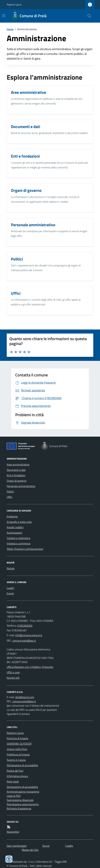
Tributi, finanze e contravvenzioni (25, 549)
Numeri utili (13, 678)
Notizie (11, 568)
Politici (10, 491)
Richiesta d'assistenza (19, 808)
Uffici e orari (13, 672)
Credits (69, 846)
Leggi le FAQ (14, 796)
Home (10, 29)
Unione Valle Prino (17, 749)
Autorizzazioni (14, 533)
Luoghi (10, 588)
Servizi (46, 846)
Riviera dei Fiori (15, 771)
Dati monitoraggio (17, 846)
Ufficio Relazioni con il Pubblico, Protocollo (30, 667)
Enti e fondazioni (16, 475)
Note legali (13, 781)
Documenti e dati (16, 470)
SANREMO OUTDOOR (19, 744)
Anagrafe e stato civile (19, 522)
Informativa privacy (17, 776)
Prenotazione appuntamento (23, 804)
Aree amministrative (18, 464)
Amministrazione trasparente (23, 792)
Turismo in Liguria (16, 760)
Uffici (9, 497)
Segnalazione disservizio (20, 800)
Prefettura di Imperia (18, 754)
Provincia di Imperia (17, 738)
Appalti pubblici (15, 527)
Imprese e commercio (19, 543)
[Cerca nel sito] (88, 16)
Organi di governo (17, 481)
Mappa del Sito (30, 850)
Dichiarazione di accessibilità (22, 765)
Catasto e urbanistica (18, 538)
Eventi (10, 593)
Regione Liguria (14, 4)
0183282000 (25, 626)
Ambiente (12, 516)
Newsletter (13, 832)
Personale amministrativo (21, 486)
